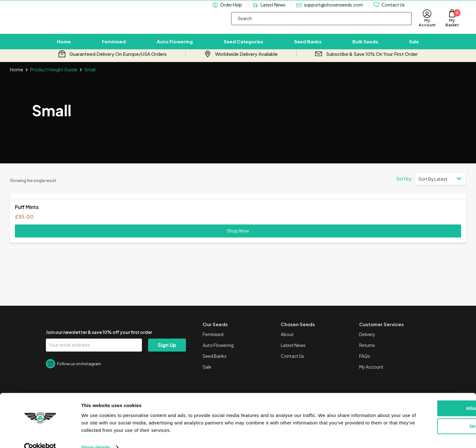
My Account (371, 375)
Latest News (273, 11)
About (287, 342)
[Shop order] (441, 186)
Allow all (424, 397)
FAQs (365, 364)
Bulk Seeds (365, 45)
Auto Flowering (175, 45)
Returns (367, 353)
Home (64, 45)
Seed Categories (243, 45)
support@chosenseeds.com (333, 11)
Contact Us (393, 11)
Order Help (231, 11)
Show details (96, 436)
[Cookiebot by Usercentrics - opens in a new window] (40, 436)
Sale (414, 45)
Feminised (114, 45)
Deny (424, 415)
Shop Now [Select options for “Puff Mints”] (238, 238)
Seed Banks (308, 45)
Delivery (367, 342)
